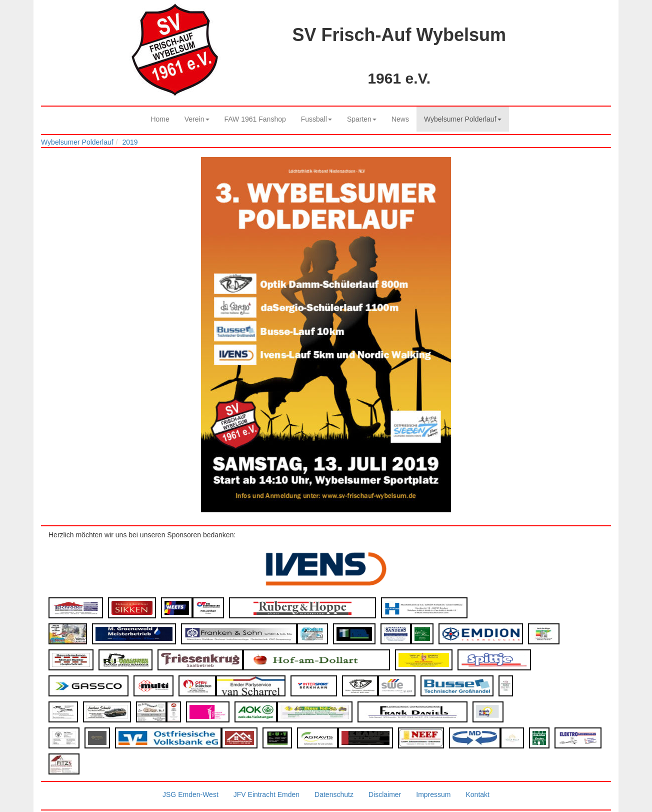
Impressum (433, 794)
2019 (130, 142)
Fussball (316, 119)
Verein (197, 119)
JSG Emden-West (190, 794)
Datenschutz (334, 794)
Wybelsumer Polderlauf (463, 119)
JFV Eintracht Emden (266, 794)
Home (160, 119)
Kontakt (477, 794)
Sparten (362, 119)
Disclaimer (385, 794)
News (400, 119)
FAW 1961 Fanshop (255, 119)
